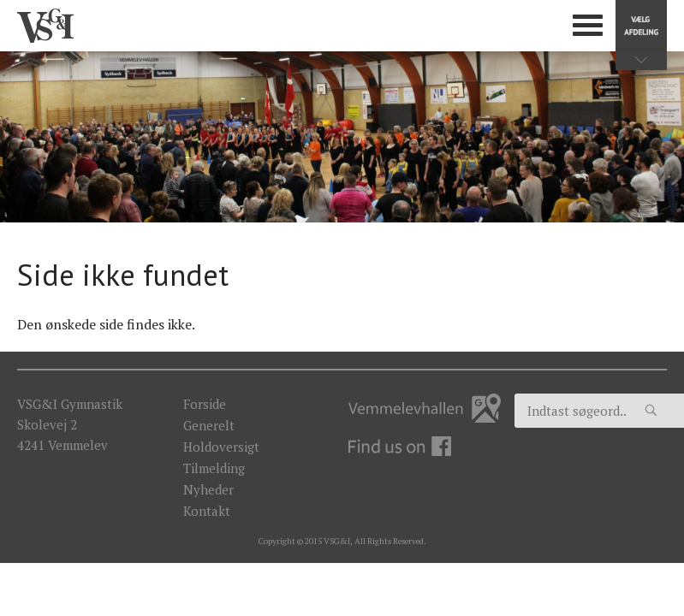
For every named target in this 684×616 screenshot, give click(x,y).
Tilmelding (214, 468)
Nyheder (208, 489)
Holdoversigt (221, 447)
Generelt (209, 425)
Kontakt (207, 511)
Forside (205, 404)
